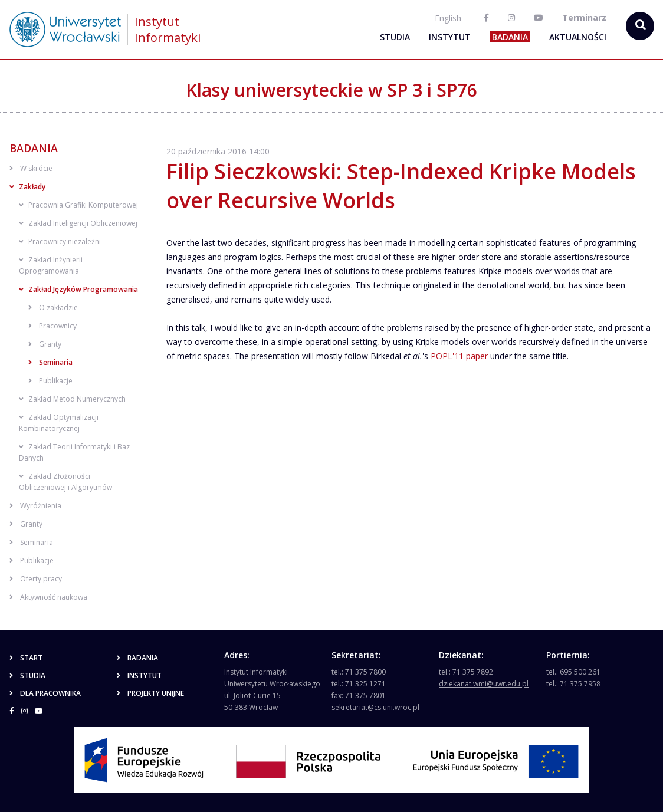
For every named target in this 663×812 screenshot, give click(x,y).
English (448, 18)
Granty (45, 344)
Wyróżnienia (35, 506)
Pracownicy (52, 326)
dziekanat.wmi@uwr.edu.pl (484, 684)
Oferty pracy (36, 579)
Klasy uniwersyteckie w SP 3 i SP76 (331, 90)
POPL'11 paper (459, 356)
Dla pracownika (45, 693)
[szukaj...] (640, 26)
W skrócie (31, 168)
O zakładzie (53, 308)
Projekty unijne (150, 693)
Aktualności (578, 37)
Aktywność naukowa (48, 597)
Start (26, 658)
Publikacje (50, 381)
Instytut (450, 37)
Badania (510, 37)
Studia (395, 37)
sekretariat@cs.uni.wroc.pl (375, 707)
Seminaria (50, 362)
